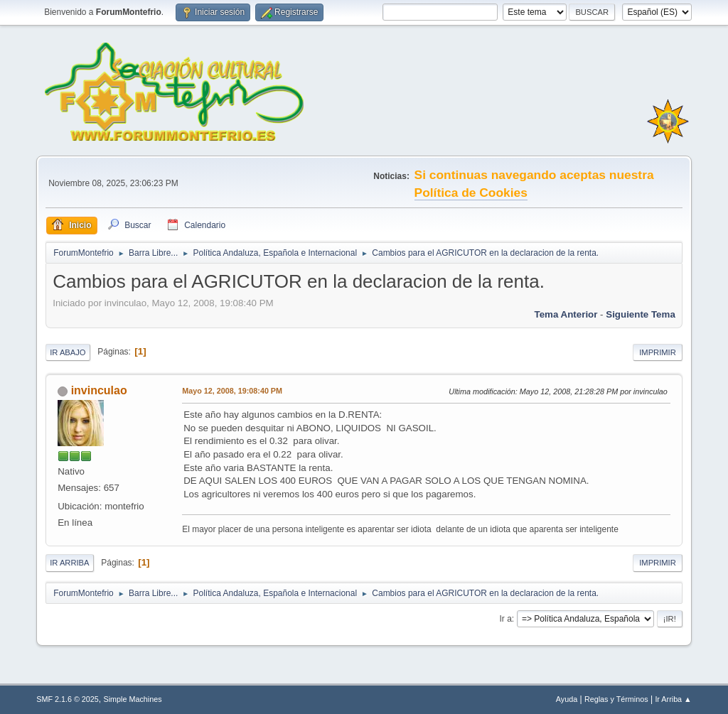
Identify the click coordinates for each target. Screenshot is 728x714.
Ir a (506, 619)
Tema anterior (566, 314)
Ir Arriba (69, 563)
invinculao (99, 390)
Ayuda (567, 699)
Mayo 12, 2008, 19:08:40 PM (232, 391)
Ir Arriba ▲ (673, 699)
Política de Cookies (471, 193)
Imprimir (658, 352)
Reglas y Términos (616, 699)
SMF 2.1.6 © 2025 (68, 699)
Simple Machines (133, 699)
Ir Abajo (68, 352)
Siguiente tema (641, 314)
